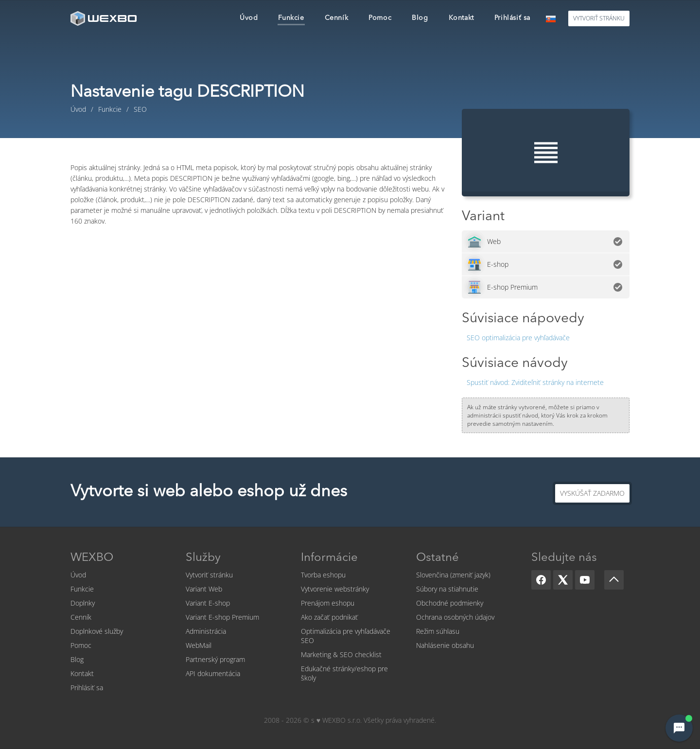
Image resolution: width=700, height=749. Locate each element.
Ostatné (437, 558)
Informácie (329, 558)
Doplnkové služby (97, 631)
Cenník (81, 617)
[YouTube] (585, 580)
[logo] (105, 18)
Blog (77, 659)
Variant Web (204, 589)
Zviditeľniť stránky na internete (535, 382)
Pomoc (81, 645)
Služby (203, 558)
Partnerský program (215, 659)
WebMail (199, 645)
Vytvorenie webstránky (335, 589)
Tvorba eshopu (323, 575)
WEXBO (92, 558)
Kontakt (82, 673)
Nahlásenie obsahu (445, 645)
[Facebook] (541, 580)
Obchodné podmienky (450, 603)
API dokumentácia (213, 673)
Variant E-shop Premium (222, 617)
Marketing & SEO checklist (341, 654)
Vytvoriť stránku (209, 575)
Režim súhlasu (438, 631)
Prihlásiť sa (87, 688)
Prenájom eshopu (328, 603)
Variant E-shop (208, 603)
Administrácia (206, 631)
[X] (563, 580)
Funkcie (82, 589)
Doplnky (83, 603)
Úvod (78, 575)
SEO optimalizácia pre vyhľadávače (518, 338)
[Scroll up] (614, 580)
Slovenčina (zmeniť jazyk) (453, 575)
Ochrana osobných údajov (455, 617)
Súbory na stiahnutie (447, 589)
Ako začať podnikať (329, 617)
